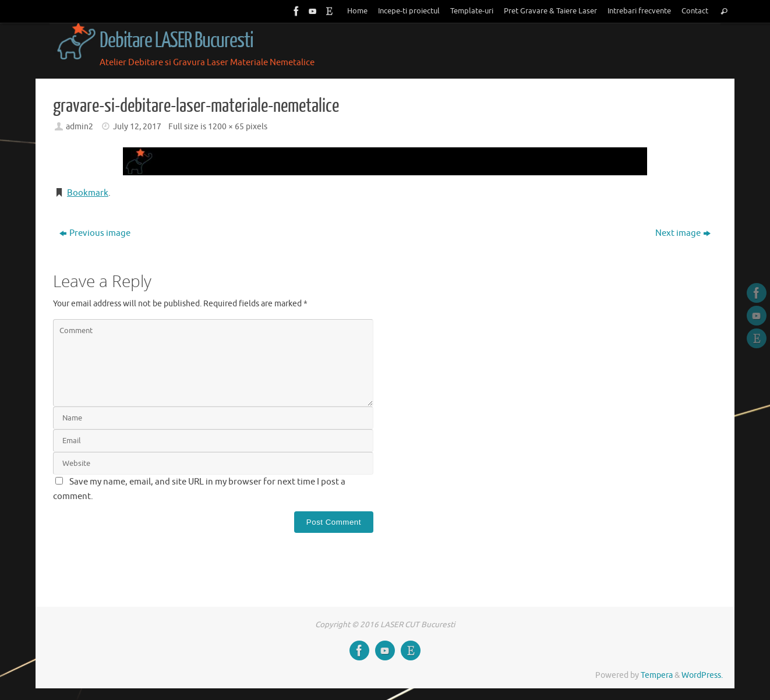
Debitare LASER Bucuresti (176, 41)
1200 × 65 (226, 127)
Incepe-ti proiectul (409, 11)
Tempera (657, 675)
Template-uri (472, 11)
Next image (683, 233)
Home (357, 11)
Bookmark (88, 193)
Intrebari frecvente (639, 11)
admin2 (80, 127)
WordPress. (702, 675)
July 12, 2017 (137, 127)
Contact (695, 11)
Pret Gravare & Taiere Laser (550, 11)
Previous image (95, 233)
